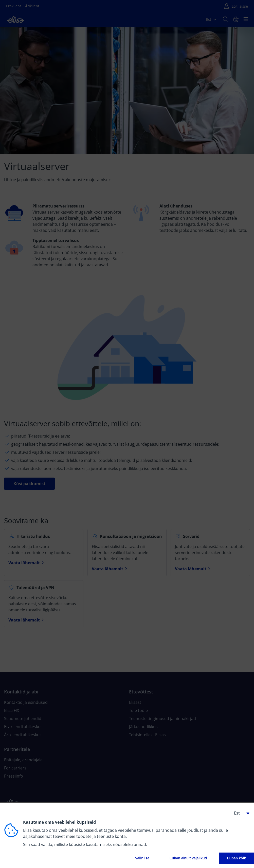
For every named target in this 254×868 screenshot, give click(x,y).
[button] (240, 813)
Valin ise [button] (142, 858)
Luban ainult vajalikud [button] (188, 858)
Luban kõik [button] (237, 858)
